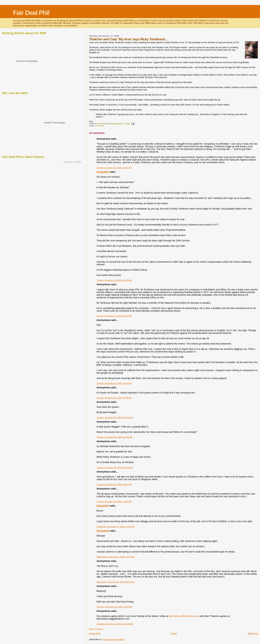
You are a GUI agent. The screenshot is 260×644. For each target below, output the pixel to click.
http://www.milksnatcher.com (184, 616)
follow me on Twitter (72, 162)
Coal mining (100, 126)
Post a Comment (96, 629)
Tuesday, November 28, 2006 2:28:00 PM (114, 502)
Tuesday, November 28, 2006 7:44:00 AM (114, 383)
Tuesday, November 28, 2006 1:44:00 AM (114, 280)
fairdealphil (103, 172)
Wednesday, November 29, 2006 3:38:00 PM (115, 557)
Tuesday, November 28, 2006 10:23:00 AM (114, 437)
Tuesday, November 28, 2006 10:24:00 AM (114, 468)
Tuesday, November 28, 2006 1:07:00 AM (114, 168)
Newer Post (95, 633)
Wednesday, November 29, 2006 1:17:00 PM (115, 527)
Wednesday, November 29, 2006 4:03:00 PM (115, 582)
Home (174, 633)
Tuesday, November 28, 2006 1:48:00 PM (114, 484)
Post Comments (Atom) (114, 639)
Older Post (253, 633)
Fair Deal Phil (31, 13)
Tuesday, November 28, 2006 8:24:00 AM (114, 398)
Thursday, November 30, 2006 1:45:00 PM (114, 607)
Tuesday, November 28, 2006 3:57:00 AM (114, 316)
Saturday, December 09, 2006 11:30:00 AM (115, 624)
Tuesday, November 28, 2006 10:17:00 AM (114, 418)
